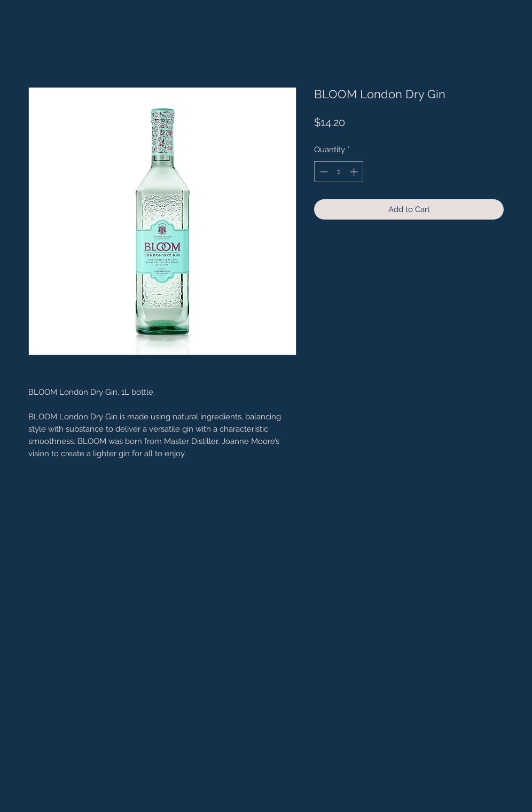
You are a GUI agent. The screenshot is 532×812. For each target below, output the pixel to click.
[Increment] (355, 172)
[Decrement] (323, 172)
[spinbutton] (339, 172)
